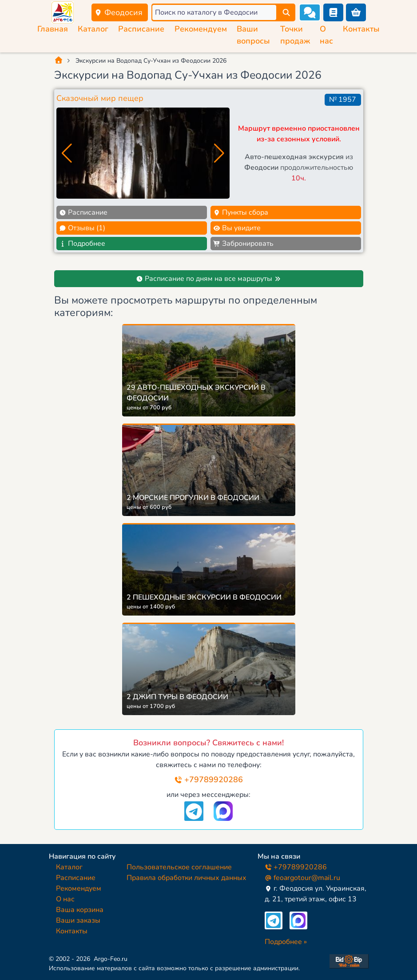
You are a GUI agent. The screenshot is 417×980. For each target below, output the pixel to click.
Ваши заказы (78, 920)
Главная (53, 29)
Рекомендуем (201, 29)
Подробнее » (286, 942)
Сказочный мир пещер (100, 98)
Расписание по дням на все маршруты (208, 279)
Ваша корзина (80, 910)
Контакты (361, 29)
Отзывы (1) (82, 228)
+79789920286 (208, 780)
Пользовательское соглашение (179, 867)
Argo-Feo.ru (111, 959)
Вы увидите (237, 228)
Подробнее (82, 244)
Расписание (141, 29)
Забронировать (243, 244)
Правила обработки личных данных (187, 878)
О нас (65, 899)
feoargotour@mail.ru (302, 878)
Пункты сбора (241, 212)
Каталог (93, 29)
